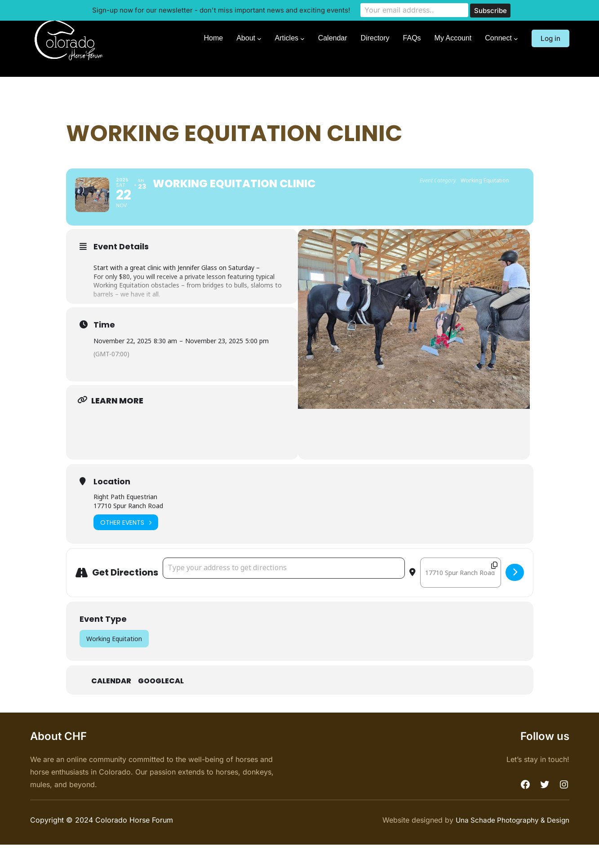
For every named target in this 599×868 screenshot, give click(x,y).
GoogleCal (161, 705)
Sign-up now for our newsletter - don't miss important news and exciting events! (221, 10)
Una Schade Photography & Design (510, 844)
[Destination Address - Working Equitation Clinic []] (461, 596)
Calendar (111, 705)
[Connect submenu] (515, 39)
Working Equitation (114, 662)
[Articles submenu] (301, 39)
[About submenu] (258, 39)
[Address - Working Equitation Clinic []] (284, 592)
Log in (550, 38)
